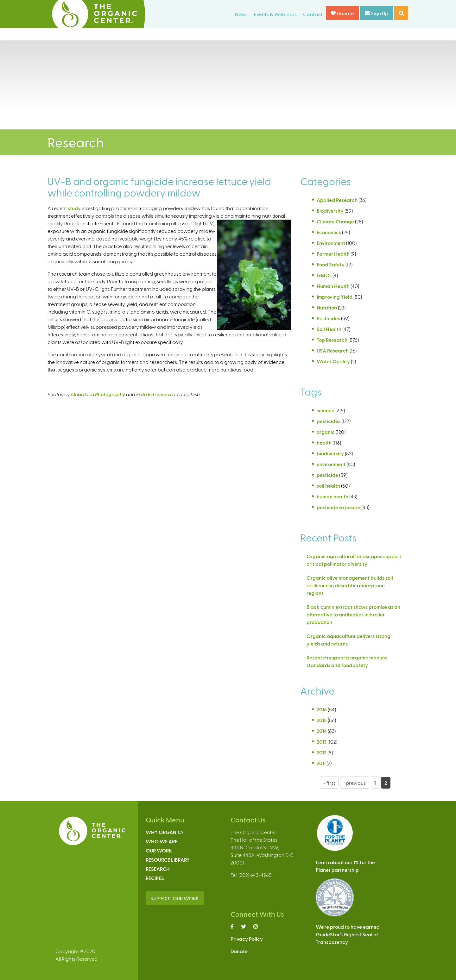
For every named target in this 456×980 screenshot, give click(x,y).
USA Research (333, 350)
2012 (322, 752)
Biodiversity (330, 211)
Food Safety (331, 264)
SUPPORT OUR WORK (175, 898)
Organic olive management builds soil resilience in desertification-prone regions (350, 585)
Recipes (155, 878)
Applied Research (337, 200)
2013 (322, 742)
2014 (322, 731)
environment (331, 464)
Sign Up (377, 13)
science (326, 410)
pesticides (329, 421)
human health (332, 496)
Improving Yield (335, 297)
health (324, 443)
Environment (331, 243)
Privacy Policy (247, 939)
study (74, 208)
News (241, 14)
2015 (322, 720)
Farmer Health (333, 254)
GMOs (324, 275)
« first (329, 783)
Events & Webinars (275, 14)
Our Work (159, 850)
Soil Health (329, 329)
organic (326, 432)
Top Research (332, 340)
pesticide (327, 475)
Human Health (333, 286)
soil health (328, 486)
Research (158, 869)
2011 (321, 763)
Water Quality (333, 361)
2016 (322, 709)
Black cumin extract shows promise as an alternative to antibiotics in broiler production (353, 614)
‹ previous (355, 783)
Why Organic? (165, 832)
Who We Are (161, 841)
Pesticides (328, 318)
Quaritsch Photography (98, 394)
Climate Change (335, 221)
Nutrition (327, 307)
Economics (329, 232)
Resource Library (168, 860)
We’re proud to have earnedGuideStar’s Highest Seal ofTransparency (348, 934)
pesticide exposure (339, 507)
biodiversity (330, 453)
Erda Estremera (154, 394)
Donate (342, 13)
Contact (313, 14)
